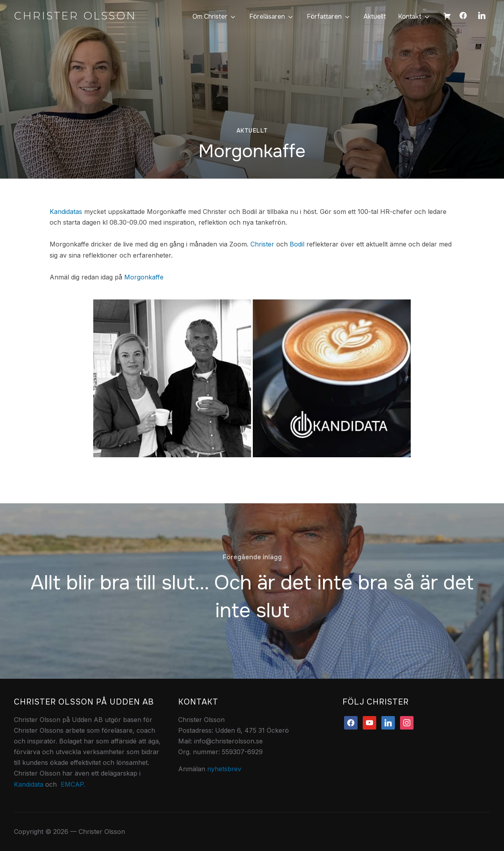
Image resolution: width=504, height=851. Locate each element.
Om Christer (210, 16)
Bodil (297, 244)
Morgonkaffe (144, 277)
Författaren (324, 16)
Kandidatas (66, 212)
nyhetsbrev (224, 769)
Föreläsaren (267, 16)
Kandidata (29, 784)
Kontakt (410, 16)
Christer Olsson (75, 16)
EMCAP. (73, 784)
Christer (262, 244)
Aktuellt (375, 16)
